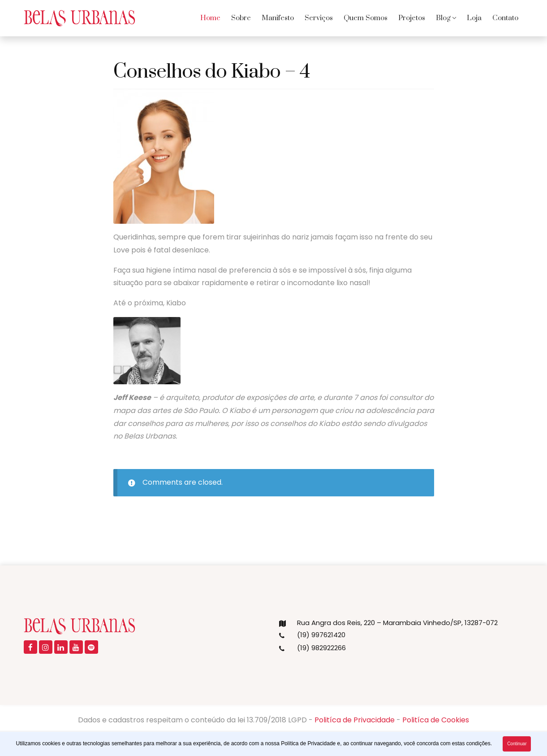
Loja (474, 18)
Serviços (319, 18)
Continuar (517, 744)
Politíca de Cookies (436, 720)
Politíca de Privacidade (355, 720)
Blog (443, 18)
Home (210, 18)
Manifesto (278, 18)
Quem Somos (366, 18)
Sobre (241, 18)
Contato (505, 18)
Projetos (412, 18)
